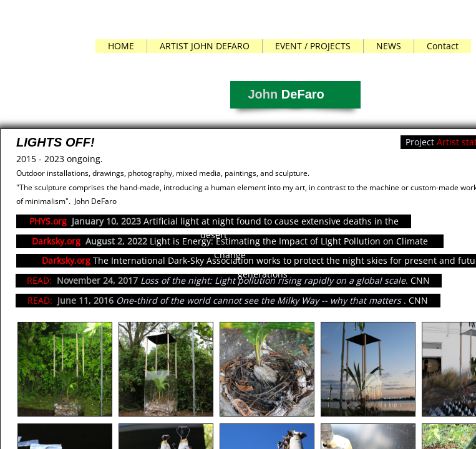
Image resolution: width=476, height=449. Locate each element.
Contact (443, 46)
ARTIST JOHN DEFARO (205, 46)
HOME (121, 46)
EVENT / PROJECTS (313, 46)
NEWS (389, 46)
